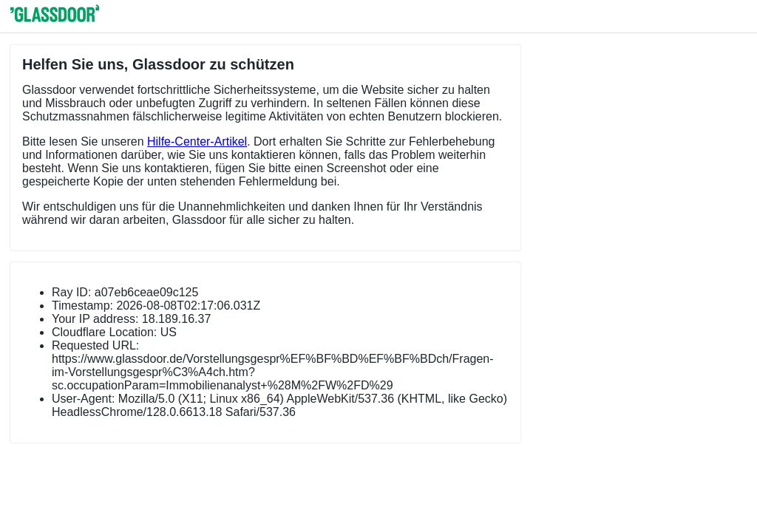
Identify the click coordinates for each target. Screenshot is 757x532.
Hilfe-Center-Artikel (197, 141)
